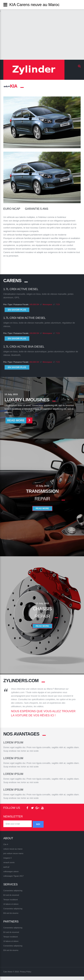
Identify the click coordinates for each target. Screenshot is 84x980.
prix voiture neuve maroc (13, 853)
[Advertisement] (42, 36)
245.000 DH (34, 301)
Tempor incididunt (11, 900)
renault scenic (9, 862)
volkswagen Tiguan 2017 (13, 876)
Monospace (48, 301)
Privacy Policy (26, 972)
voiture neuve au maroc (13, 849)
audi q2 (6, 867)
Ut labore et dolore (11, 904)
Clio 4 (6, 844)
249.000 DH (34, 330)
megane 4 (7, 858)
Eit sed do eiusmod (11, 895)
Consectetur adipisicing (13, 891)
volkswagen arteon (11, 871)
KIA (10, 86)
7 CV (58, 301)
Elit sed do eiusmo (11, 913)
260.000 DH (34, 358)
